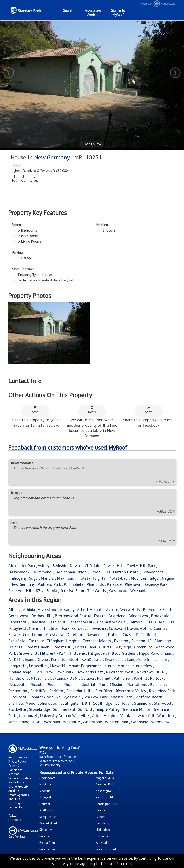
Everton (122, 641)
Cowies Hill (114, 566)
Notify (92, 410)
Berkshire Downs (67, 566)
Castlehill (57, 622)
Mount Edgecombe (85, 666)
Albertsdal (103, 843)
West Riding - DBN (25, 722)
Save (35, 410)
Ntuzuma (39, 678)
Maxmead (66, 578)
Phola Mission (111, 684)
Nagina (168, 578)
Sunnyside (46, 797)
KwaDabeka (92, 659)
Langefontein (138, 659)
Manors (47, 578)
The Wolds (96, 591)
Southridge (103, 703)
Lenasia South (48, 849)
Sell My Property (50, 765)
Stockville (17, 709)
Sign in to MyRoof (118, 13)
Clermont (37, 628)
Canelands (18, 622)
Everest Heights (97, 641)
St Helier (123, 703)
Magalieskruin (105, 778)
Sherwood (49, 703)
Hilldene (77, 653)
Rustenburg (103, 836)
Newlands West (120, 672)
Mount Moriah (117, 666)
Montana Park (105, 784)
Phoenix (53, 684)
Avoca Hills (130, 610)
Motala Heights (91, 578)
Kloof (74, 659)
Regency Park (156, 584)
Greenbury (143, 647)
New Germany (52, 157)
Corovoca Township (89, 628)
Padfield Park (49, 584)
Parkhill (140, 678)
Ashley (43, 566)
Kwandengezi (153, 572)
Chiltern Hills (140, 622)
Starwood (163, 703)
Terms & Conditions (15, 768)
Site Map (14, 774)
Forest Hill (62, 647)
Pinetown (133, 584)
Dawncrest (96, 634)
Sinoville (45, 791)
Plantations (136, 684)
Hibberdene (103, 830)
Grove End (28, 653)
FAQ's (43, 753)
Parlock (156, 678)
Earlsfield (17, 641)
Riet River (104, 691)
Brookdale (160, 616)
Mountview (142, 666)
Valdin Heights (104, 716)
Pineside (114, 584)
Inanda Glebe (36, 659)
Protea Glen (47, 843)
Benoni (101, 817)
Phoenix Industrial (79, 684)
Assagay (67, 610)
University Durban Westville (64, 716)
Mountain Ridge (145, 578)
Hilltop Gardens (122, 653)
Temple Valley (107, 709)
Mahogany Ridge (23, 578)
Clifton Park (59, 628)
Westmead (118, 591)
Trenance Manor (136, 709)
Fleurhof (45, 804)
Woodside (140, 722)
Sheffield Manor (23, 703)
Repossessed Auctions (93, 13)
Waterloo (166, 716)
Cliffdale (92, 566)
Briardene (117, 616)
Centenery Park (81, 622)
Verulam (128, 716)
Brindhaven (138, 616)
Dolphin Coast (120, 634)
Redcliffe (38, 691)
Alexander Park (22, 566)
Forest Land (85, 647)
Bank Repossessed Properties (58, 757)
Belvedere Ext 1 (157, 610)
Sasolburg (103, 823)
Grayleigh (123, 647)
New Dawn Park (59, 672)
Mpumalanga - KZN (25, 672)
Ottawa (87, 678)
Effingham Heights (63, 641)
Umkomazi (28, 716)
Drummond (42, 572)
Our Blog (14, 803)
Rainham (157, 684)
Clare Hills (165, 622)
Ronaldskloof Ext (45, 697)
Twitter (13, 816)
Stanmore (143, 703)
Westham (52, 722)
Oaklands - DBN (64, 678)
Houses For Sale (19, 757)
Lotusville (38, 666)
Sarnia (52, 591)
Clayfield (18, 628)
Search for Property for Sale (57, 761)
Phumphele (74, 584)
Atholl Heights (90, 610)
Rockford (18, 697)
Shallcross (46, 810)
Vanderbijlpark (48, 823)
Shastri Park (121, 697)
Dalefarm (75, 634)
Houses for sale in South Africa (20, 780)
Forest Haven (37, 647)
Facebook (15, 820)
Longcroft (17, 666)
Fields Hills (100, 572)
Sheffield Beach (148, 697)
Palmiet (104, 678)
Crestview (55, 634)
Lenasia (44, 836)
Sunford (85, 709)
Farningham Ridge (71, 572)
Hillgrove (96, 653)
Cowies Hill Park (141, 566)
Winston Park (117, 722)
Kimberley (46, 830)
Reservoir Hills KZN (26, 591)
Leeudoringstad (106, 849)
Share (149, 410)
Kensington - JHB (107, 804)
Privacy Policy (17, 762)
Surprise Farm (72, 591)
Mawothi (57, 666)
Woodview (160, 722)
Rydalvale (72, 697)
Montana (45, 784)
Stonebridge (40, 709)
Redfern (56, 691)
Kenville (58, 659)
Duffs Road (146, 634)
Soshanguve (104, 791)
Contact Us (15, 807)
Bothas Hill (42, 616)
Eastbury (36, 641)
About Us (14, 799)
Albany (14, 610)
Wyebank (138, 591)
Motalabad (118, 578)
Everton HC (141, 641)
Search (68, 11)
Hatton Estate (126, 572)
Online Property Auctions (18, 789)
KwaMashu (114, 659)
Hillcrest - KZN (53, 653)
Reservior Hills (79, 691)
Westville (72, 722)
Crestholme (33, 634)
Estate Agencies (19, 795)
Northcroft (18, 678)
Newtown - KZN (151, 672)
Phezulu (36, 684)
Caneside (37, 622)
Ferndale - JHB (105, 797)
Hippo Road (149, 653)
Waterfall (146, 716)
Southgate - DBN (75, 703)
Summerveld (64, 709)
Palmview (122, 678)
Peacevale (17, 684)
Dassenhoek (19, 572)
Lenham (160, 659)
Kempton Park (48, 817)
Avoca (111, 610)
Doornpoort (47, 778)
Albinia (29, 610)
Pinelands (95, 584)
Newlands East (89, 672)
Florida (100, 810)
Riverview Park (162, 691)
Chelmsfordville (111, 622)
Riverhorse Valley (131, 691)
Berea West (19, 616)
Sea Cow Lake (96, 697)
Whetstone (92, 722)
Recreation (18, 691)
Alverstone (47, 610)
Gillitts (106, 647)
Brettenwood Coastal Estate (80, 616)
